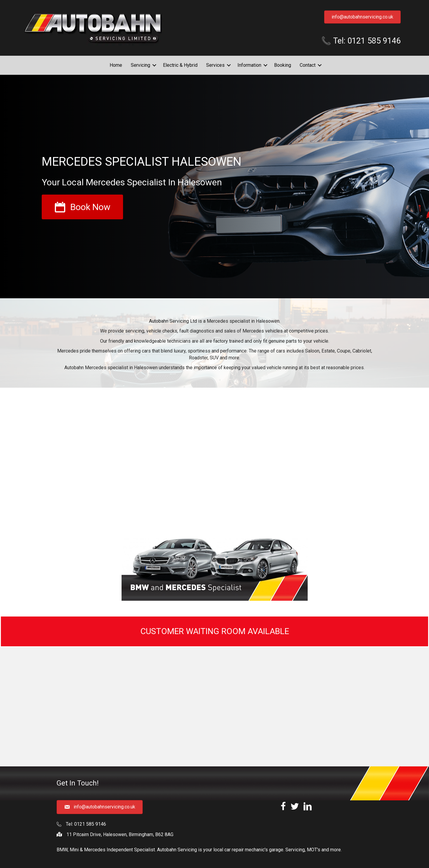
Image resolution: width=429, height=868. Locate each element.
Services (215, 65)
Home (116, 65)
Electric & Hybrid (180, 65)
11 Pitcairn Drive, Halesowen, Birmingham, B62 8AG (120, 834)
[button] (154, 65)
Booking (283, 65)
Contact (308, 65)
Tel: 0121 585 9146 (86, 824)
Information (249, 65)
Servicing (140, 65)
